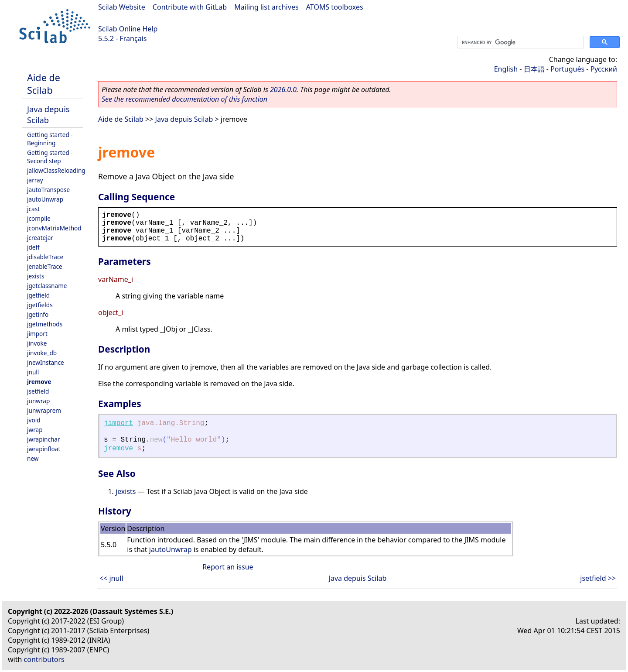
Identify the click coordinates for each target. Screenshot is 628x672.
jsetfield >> (598, 578)
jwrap (35, 430)
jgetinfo (38, 314)
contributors (44, 659)
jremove (39, 382)
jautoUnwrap (45, 199)
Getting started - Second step (50, 157)
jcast (33, 209)
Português (567, 69)
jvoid (34, 420)
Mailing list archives (266, 7)
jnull (33, 372)
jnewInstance (46, 362)
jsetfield (38, 391)
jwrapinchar (44, 439)
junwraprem (44, 410)
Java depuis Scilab (48, 114)
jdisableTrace (45, 257)
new (33, 458)
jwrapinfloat (44, 449)
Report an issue (228, 567)
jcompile (39, 218)
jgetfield (38, 295)
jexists (36, 276)
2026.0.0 (283, 89)
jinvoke (37, 343)
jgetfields (40, 305)
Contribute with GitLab (190, 7)
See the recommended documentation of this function (184, 99)
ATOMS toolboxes (335, 7)
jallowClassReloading (56, 170)
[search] (520, 42)
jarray (35, 180)
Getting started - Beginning (50, 139)
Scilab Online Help (128, 29)
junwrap (38, 401)
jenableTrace (45, 266)
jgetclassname (47, 286)
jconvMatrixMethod (54, 228)
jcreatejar (40, 238)
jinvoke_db (42, 353)
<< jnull (111, 578)
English (506, 69)
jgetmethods (45, 324)
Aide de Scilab (44, 84)
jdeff (33, 247)
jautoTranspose (48, 190)
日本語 (534, 69)
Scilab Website (122, 7)
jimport (37, 334)
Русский (604, 69)
